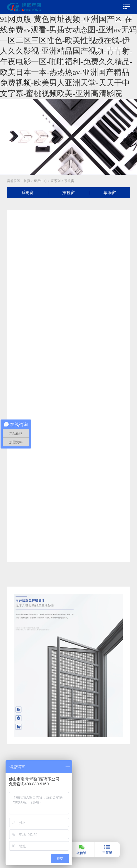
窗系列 (56, 181)
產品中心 (40, 181)
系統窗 (69, 181)
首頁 (27, 181)
